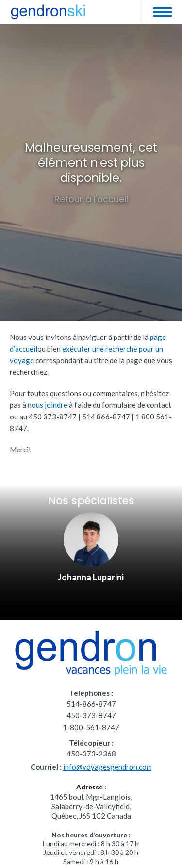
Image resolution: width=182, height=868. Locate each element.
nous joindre (48, 405)
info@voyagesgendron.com (108, 767)
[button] (162, 12)
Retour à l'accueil (91, 199)
